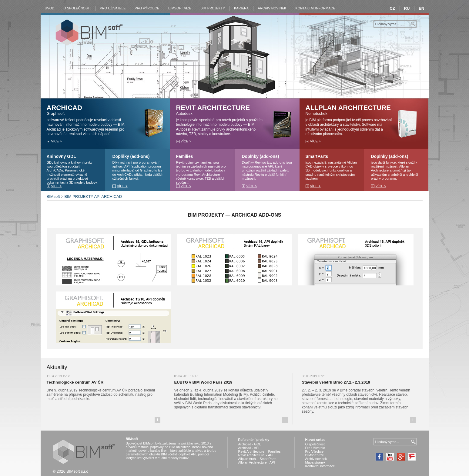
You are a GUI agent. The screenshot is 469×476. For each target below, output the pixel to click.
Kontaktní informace (315, 8)
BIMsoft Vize (315, 455)
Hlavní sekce (315, 440)
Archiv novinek (272, 8)
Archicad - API (249, 448)
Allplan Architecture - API (257, 462)
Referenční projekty (254, 440)
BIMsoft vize (180, 8)
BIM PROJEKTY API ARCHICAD (93, 196)
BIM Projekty (213, 8)
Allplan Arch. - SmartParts (257, 459)
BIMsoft (53, 196)
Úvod (50, 8)
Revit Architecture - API (256, 455)
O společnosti (77, 8)
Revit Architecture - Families (260, 451)
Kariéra (241, 8)
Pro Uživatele (113, 8)
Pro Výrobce (315, 451)
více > (57, 141)
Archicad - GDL (250, 444)
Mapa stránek (315, 462)
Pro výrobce (147, 8)
